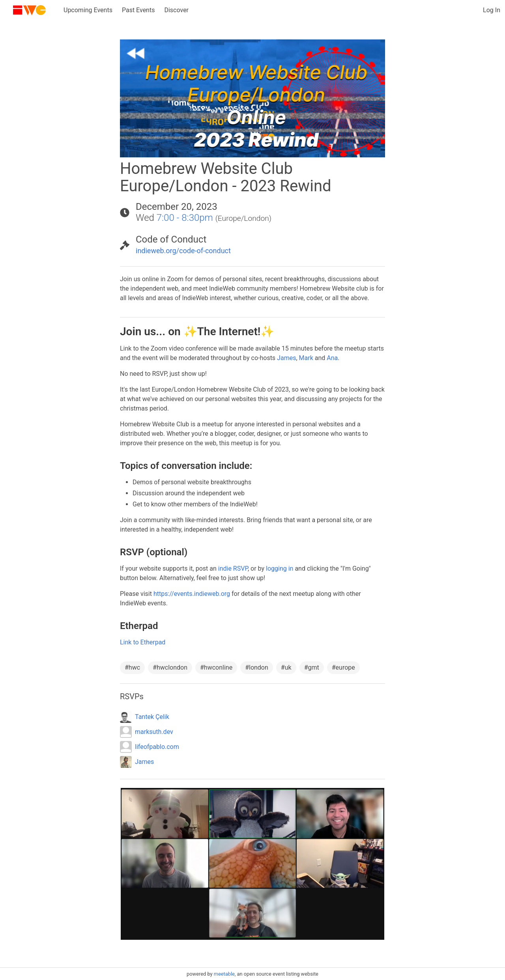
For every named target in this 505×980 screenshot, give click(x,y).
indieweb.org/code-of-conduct (183, 251)
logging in (280, 568)
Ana (332, 358)
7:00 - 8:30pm (185, 218)
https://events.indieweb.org (192, 594)
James (286, 358)
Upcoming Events (88, 10)
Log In (492, 10)
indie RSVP (233, 568)
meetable (224, 974)
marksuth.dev (154, 732)
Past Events (138, 10)
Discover (176, 10)
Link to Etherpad (143, 642)
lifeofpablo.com (157, 747)
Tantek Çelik (152, 717)
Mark (306, 358)
